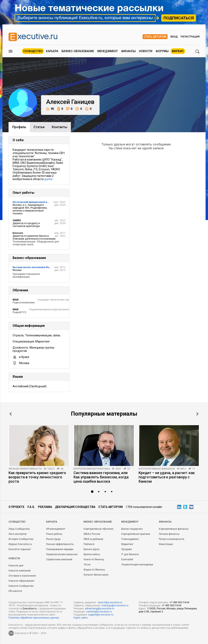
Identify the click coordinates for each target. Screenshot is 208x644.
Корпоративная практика (92, 469)
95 (50, 109)
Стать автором (155, 37)
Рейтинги (89, 544)
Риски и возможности (172, 539)
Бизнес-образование (78, 51)
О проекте (16, 507)
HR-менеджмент (56, 529)
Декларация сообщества (75, 507)
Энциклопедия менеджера (137, 565)
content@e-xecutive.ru (99, 612)
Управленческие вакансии (62, 554)
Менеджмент (108, 51)
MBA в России (92, 534)
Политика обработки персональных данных (34, 618)
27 (129, 469)
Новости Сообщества (21, 586)
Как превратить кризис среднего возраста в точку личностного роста (37, 477)
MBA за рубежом (93, 539)
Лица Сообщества (19, 529)
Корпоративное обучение (99, 529)
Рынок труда (53, 539)
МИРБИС (178, 51)
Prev (11, 414)
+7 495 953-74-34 (179, 602)
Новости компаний (19, 571)
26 (62, 469)
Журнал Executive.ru (20, 544)
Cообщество (17, 522)
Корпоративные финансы (157, 469)
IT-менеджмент (130, 539)
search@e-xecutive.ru (110, 602)
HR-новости (15, 591)
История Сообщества (21, 539)
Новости (146, 51)
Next (197, 414)
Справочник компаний (59, 559)
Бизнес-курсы (92, 549)
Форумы (162, 51)
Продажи (127, 549)
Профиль (19, 127)
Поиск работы (54, 534)
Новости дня (16, 566)
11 (194, 469)
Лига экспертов (18, 534)
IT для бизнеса (130, 554)
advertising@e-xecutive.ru (100, 609)
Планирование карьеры (60, 549)
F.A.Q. (31, 507)
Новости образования (21, 581)
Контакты (60, 127)
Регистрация (190, 37)
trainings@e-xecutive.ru (115, 605)
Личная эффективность (25, 469)
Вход (174, 37)
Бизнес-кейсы (92, 554)
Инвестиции (166, 544)
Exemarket (127, 559)
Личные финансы (169, 534)
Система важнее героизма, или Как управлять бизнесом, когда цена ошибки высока (101, 477)
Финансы (128, 51)
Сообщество (33, 51)
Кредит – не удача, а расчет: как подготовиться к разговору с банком (167, 477)
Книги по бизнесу (94, 559)
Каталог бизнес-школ (96, 575)
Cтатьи (39, 127)
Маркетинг (127, 544)
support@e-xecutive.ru (101, 615)
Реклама (45, 507)
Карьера (52, 51)
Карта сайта (81, 618)
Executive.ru (30, 609)
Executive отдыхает (20, 549)
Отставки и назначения (22, 576)
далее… (49, 179)
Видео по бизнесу (94, 570)
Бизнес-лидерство (132, 529)
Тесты (87, 565)
